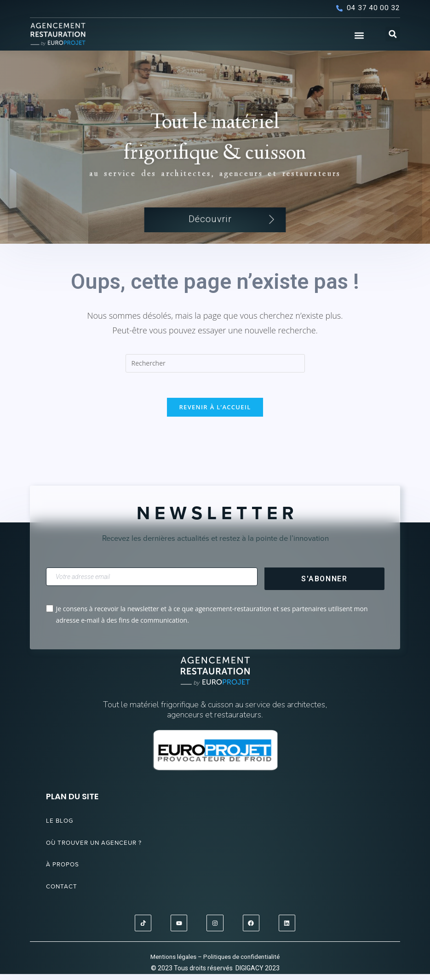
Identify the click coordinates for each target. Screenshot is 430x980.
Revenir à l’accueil (215, 414)
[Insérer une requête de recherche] (215, 368)
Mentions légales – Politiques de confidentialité (215, 962)
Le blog (62, 828)
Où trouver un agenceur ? (103, 849)
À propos (65, 871)
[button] (359, 35)
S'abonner (324, 585)
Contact (64, 893)
